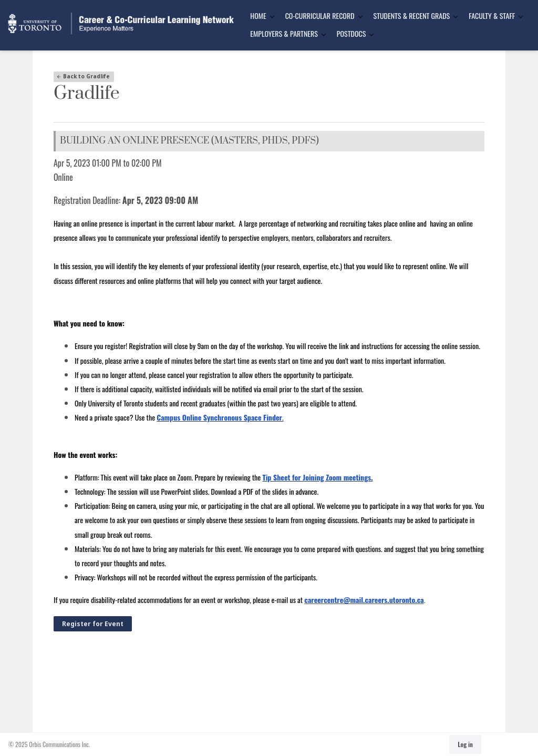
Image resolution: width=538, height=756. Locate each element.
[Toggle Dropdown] (272, 17)
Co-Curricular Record (320, 16)
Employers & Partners (284, 33)
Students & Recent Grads (412, 16)
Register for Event (93, 624)
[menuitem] (259, 16)
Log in (465, 744)
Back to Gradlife (83, 76)
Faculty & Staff (492, 16)
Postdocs (351, 33)
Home (258, 16)
